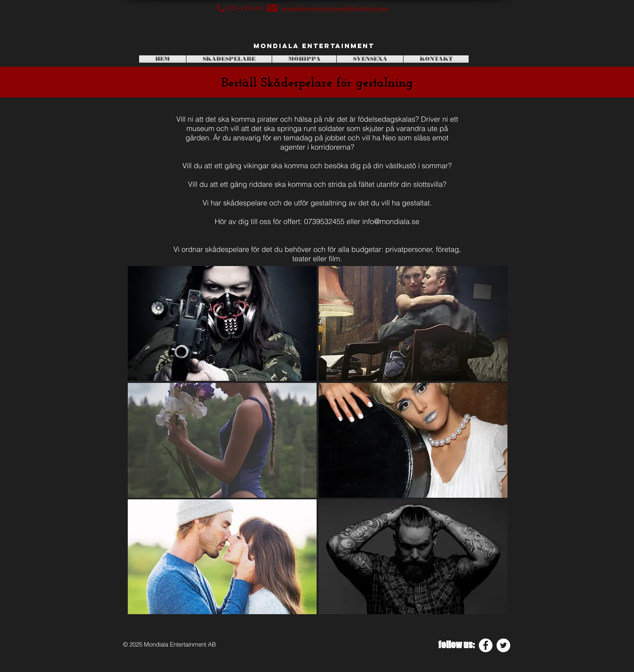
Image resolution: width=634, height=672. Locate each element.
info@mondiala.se (391, 221)
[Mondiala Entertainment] (314, 46)
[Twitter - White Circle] (503, 645)
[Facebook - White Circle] (486, 645)
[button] (222, 323)
